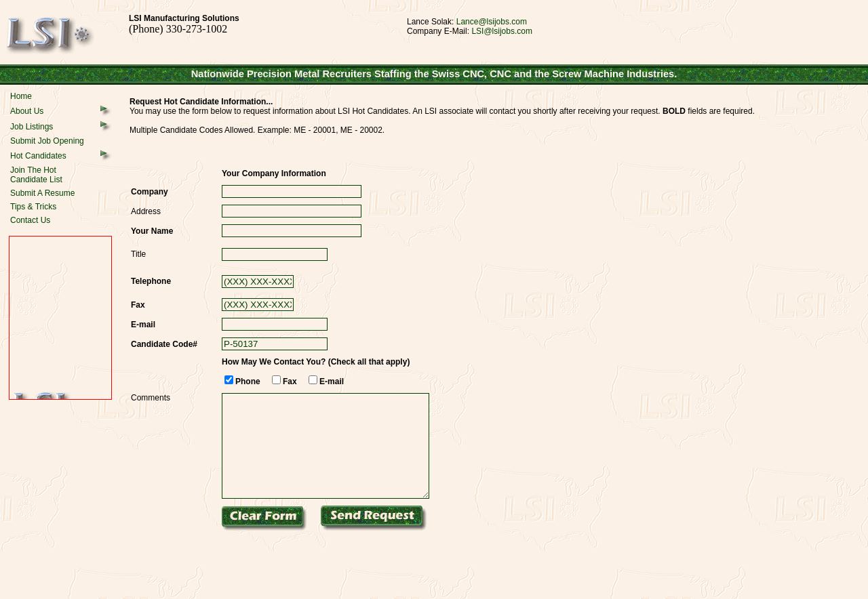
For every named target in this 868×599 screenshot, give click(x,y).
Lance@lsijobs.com (492, 22)
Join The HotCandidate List (36, 175)
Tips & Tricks (33, 207)
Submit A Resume (42, 193)
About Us (27, 111)
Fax (290, 381)
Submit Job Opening (47, 141)
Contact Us (30, 220)
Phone (248, 381)
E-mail (332, 381)
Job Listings (32, 127)
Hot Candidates (38, 156)
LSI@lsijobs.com (502, 31)
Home (21, 96)
